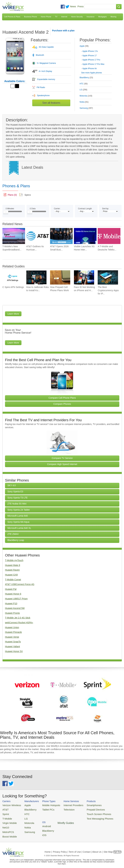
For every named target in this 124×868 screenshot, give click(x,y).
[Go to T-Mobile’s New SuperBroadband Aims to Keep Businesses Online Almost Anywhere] (14, 236)
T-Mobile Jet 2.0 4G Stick (18, 618)
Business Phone (31, 17)
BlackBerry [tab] (86, 78)
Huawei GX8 (11, 575)
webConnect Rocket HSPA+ (19, 623)
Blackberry (108, 809)
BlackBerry (27, 809)
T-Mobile (6, 817)
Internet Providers (66, 805)
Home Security (77, 17)
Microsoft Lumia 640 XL (19, 528)
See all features (51, 103)
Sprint (5, 813)
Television (62, 809)
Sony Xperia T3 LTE (18, 498)
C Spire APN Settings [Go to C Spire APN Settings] (13, 287)
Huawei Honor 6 (13, 594)
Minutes (10, 209)
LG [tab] (83, 90)
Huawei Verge (12, 637)
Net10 (5, 824)
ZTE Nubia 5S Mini (17, 504)
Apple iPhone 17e (90, 51)
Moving (113, 17)
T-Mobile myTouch (14, 560)
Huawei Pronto (12, 613)
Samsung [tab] (86, 108)
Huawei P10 (11, 603)
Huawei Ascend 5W (15, 608)
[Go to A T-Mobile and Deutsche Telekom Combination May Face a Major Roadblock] (109, 236)
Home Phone (46, 17)
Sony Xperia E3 (15, 492)
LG (23, 817)
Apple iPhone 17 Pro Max (93, 64)
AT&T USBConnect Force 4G (20, 584)
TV (56, 17)
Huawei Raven (12, 570)
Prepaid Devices (85, 809)
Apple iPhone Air (90, 69)
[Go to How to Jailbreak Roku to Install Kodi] (36, 278)
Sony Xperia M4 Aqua (18, 522)
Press (81, 6)
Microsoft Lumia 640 (18, 516)
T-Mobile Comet (13, 580)
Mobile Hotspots (47, 805)
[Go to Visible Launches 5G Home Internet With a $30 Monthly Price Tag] (85, 236)
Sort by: (106, 209)
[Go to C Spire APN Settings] (13, 278)
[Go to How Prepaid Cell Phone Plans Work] (60, 278)
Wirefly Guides (111, 817)
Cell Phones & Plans (12, 17)
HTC (24, 813)
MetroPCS (7, 828)
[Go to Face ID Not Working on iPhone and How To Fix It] (84, 278)
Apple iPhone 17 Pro (91, 60)
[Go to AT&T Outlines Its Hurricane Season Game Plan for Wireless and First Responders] (38, 236)
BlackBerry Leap (16, 540)
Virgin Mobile (8, 820)
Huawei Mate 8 (13, 565)
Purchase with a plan (63, 31)
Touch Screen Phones (88, 813)
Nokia (24, 824)
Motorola (26, 820)
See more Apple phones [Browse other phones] (92, 73)
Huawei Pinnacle (13, 632)
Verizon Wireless (10, 805)
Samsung (26, 828)
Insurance (91, 17)
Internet (64, 17)
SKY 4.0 (12, 485)
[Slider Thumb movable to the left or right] (6, 213)
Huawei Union (12, 627)
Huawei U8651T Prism (16, 599)
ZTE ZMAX (13, 534)
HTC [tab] (84, 84)
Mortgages (103, 17)
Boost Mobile (8, 832)
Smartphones (84, 805)
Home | (48, 847)
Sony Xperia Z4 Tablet (19, 510)
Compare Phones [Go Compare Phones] (62, 404)
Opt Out (117, 847)
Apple (24, 805)
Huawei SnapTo (13, 642)
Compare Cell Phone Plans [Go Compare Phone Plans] (62, 398)
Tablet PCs (44, 809)
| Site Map (108, 847)
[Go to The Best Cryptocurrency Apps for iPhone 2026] (108, 278)
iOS (105, 813)
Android (107, 805)
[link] (10, 195)
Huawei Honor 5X (14, 651)
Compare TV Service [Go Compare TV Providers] (62, 458)
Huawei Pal (11, 589)
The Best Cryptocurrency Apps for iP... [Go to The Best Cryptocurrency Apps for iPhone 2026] (108, 290)
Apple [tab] (84, 46)
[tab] (96, 57)
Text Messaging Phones (89, 817)
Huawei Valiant (12, 646)
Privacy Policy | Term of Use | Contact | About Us (77, 847)
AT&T (5, 809)
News (73, 6)
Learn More (13, 314)
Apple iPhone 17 (89, 56)
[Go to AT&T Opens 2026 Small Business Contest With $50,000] (61, 236)
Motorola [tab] (86, 96)
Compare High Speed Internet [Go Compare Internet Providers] (62, 464)
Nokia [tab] (84, 102)
